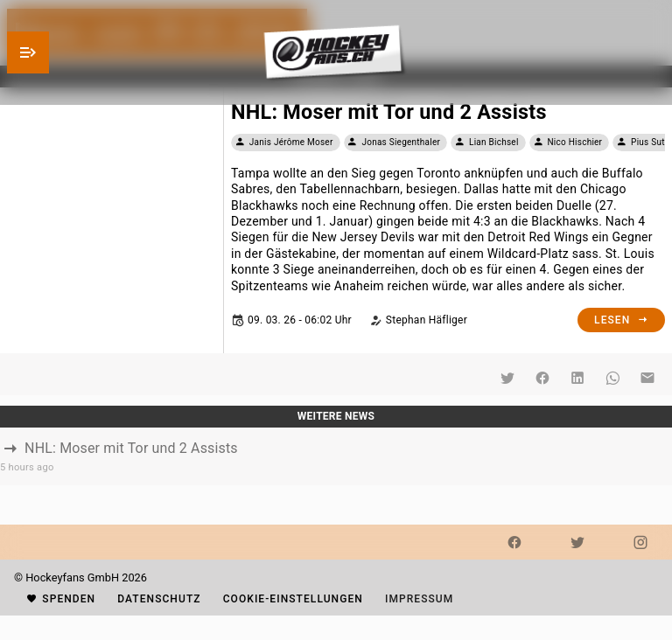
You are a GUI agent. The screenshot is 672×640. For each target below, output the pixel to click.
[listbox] (336, 457)
